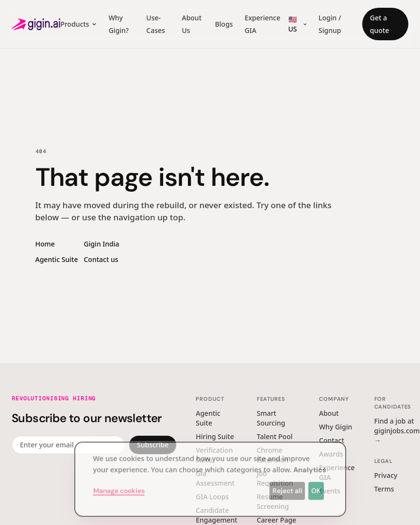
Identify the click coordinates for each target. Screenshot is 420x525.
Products (78, 24)
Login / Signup (330, 24)
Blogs (224, 24)
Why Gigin (336, 427)
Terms (384, 489)
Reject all (287, 486)
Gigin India (101, 244)
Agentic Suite (57, 259)
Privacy (386, 475)
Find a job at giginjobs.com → (397, 431)
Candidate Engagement (216, 515)
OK (316, 486)
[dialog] (210, 475)
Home (45, 244)
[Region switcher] (296, 24)
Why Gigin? (119, 24)
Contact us (101, 259)
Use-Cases (156, 24)
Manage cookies (119, 486)
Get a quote (379, 24)
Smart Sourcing (271, 418)
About (329, 413)
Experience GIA (263, 24)
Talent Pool (275, 436)
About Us (192, 24)
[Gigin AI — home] (36, 24)
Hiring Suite (215, 436)
